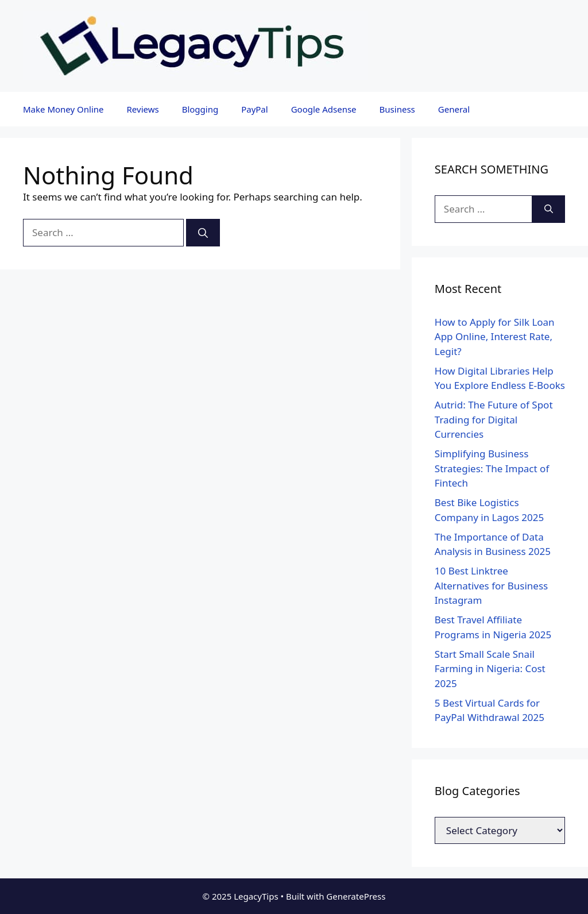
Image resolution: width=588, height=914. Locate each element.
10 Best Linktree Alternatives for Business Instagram (491, 585)
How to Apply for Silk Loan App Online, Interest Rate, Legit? (495, 337)
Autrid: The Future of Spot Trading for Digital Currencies (494, 419)
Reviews (143, 109)
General (454, 109)
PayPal (255, 109)
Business (397, 109)
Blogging (200, 109)
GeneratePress (356, 896)
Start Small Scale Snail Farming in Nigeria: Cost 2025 (490, 669)
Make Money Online (63, 109)
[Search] (203, 233)
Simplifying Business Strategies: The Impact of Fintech (492, 468)
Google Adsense (324, 109)
